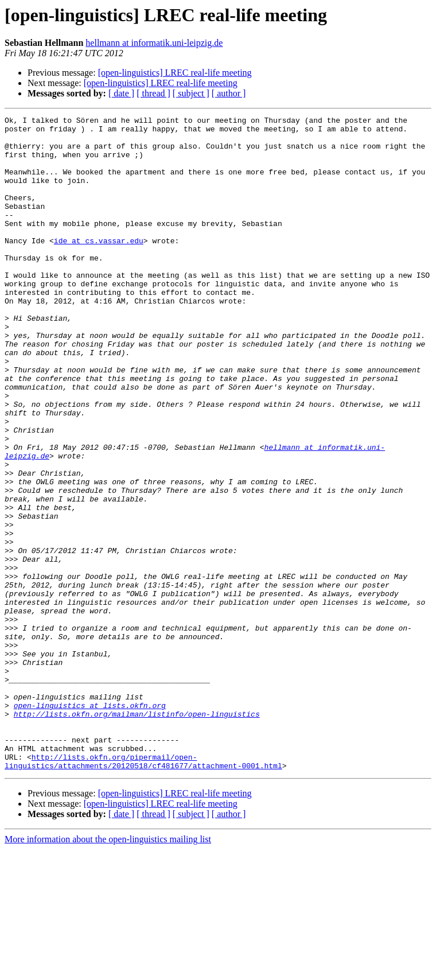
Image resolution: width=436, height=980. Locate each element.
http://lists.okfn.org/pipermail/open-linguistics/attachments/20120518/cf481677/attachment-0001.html (143, 891)
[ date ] (121, 93)
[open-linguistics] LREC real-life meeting (175, 73)
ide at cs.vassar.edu (99, 266)
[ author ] (229, 93)
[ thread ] (153, 93)
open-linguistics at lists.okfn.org (90, 824)
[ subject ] (191, 93)
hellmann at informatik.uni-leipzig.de (154, 43)
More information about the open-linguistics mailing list (108, 970)
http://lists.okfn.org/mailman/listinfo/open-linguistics (137, 834)
